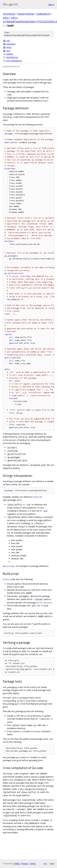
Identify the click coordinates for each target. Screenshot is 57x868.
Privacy (25, 864)
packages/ (11, 44)
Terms (33, 864)
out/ (8, 41)
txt (45, 863)
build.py (10, 54)
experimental (26, 14)
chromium (9, 14)
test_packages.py (14, 61)
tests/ (9, 47)
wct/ (8, 51)
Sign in (51, 4)
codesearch (43, 14)
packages (11, 566)
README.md (12, 57)
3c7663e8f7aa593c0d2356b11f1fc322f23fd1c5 (30, 22)
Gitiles (17, 864)
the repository (46, 603)
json (52, 863)
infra (6, 18)
